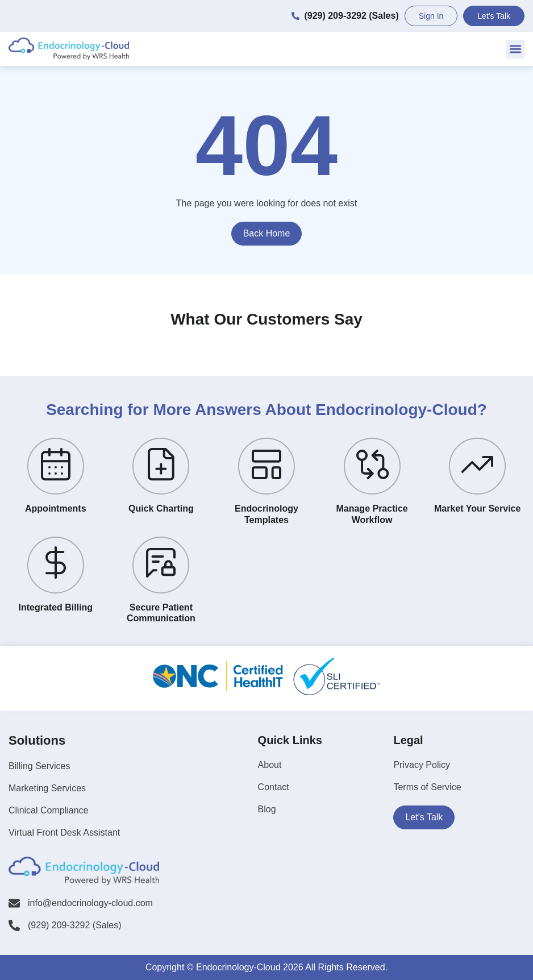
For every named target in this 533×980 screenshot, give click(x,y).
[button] (515, 49)
